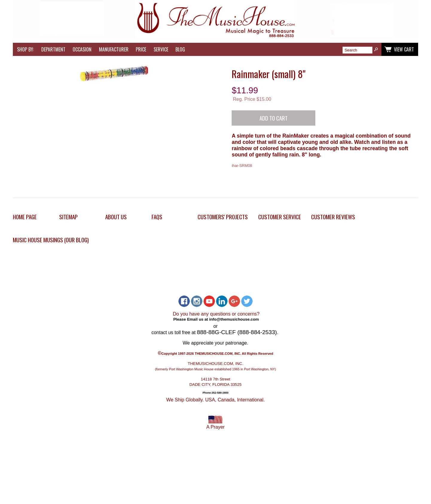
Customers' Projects (223, 217)
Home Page (25, 217)
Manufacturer (114, 49)
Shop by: (25, 49)
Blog (180, 49)
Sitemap (68, 217)
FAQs (157, 217)
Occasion (82, 49)
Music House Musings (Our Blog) (51, 240)
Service (161, 49)
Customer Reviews (333, 217)
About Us (116, 217)
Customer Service (280, 217)
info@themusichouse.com (234, 319)
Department (53, 49)
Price (141, 49)
